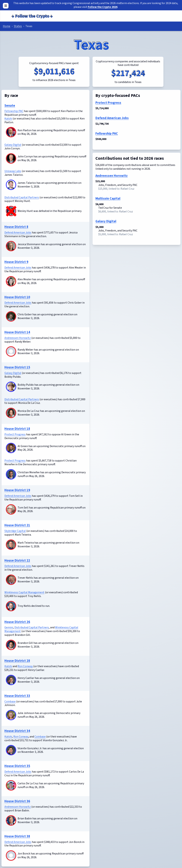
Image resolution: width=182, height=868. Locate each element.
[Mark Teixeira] (11, 545)
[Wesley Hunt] (11, 211)
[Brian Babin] (11, 820)
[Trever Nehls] (11, 580)
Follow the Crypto (32, 16)
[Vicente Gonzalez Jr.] (11, 750)
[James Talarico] (11, 185)
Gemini (9, 627)
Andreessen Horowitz (18, 338)
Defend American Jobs (18, 233)
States (18, 26)
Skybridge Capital (15, 531)
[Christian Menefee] (11, 474)
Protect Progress (15, 434)
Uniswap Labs (13, 171)
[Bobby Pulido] (11, 387)
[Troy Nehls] (11, 606)
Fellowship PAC (14, 111)
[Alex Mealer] (11, 281)
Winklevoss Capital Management (24, 592)
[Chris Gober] (11, 316)
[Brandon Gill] (11, 645)
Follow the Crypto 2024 (103, 7)
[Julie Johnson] (11, 715)
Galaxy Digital (13, 145)
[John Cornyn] (11, 158)
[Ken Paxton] (11, 132)
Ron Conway (25, 666)
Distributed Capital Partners (22, 197)
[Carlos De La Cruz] (11, 785)
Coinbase (10, 702)
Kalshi (8, 119)
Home (7, 26)
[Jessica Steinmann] (11, 246)
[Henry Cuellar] (11, 680)
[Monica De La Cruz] (11, 413)
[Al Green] (11, 448)
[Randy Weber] (11, 355)
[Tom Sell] (11, 509)
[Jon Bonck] (11, 859)
